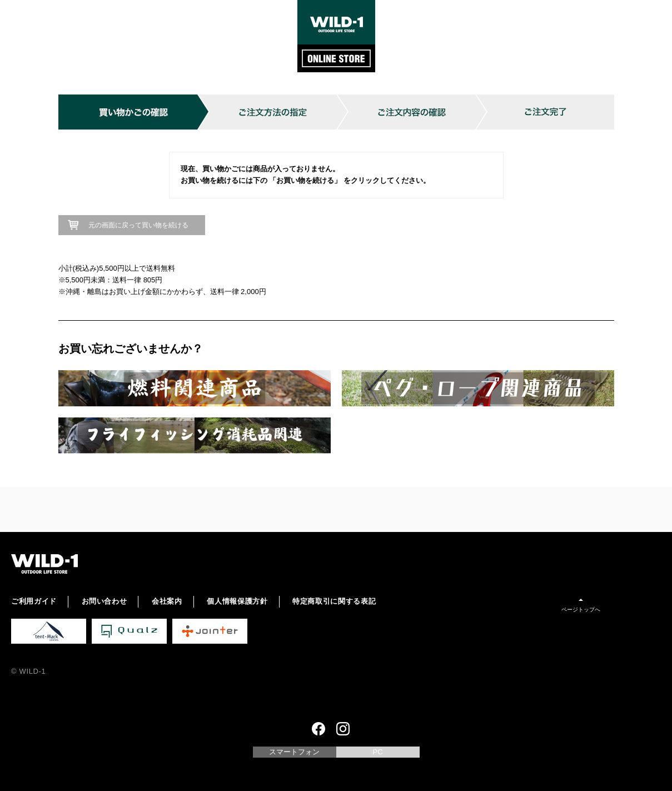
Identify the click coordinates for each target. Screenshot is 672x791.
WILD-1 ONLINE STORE (336, 36)
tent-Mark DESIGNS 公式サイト (49, 631)
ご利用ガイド (34, 601)
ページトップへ (581, 610)
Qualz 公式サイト (129, 631)
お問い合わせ (104, 601)
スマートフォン (294, 752)
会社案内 (167, 601)
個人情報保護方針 (237, 601)
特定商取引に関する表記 (334, 601)
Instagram (343, 729)
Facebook (318, 729)
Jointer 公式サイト (210, 631)
